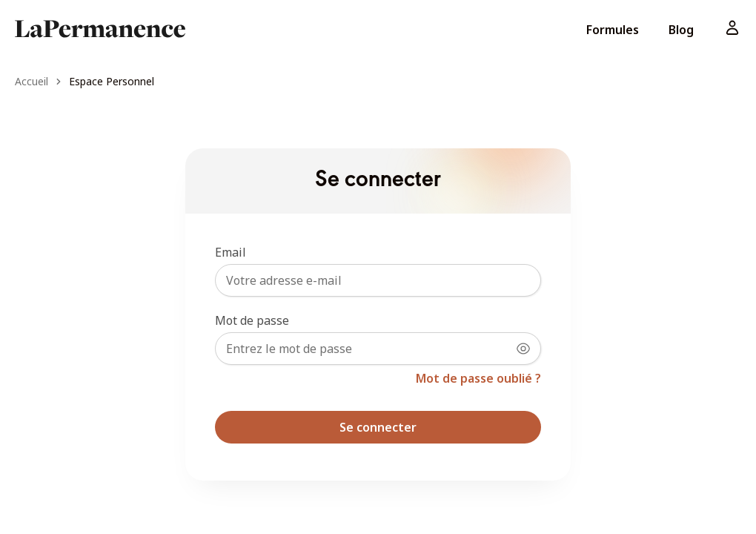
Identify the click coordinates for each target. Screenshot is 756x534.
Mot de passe (252, 320)
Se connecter (378, 427)
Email (231, 252)
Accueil (31, 81)
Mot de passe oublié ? (478, 378)
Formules (613, 30)
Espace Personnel (112, 81)
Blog (681, 30)
